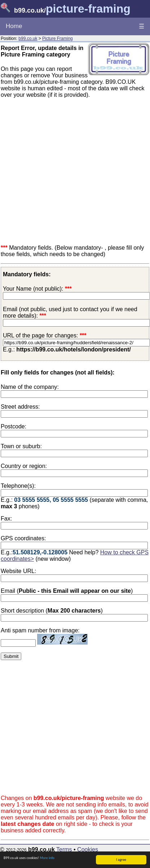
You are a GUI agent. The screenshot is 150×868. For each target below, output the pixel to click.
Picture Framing (58, 38)
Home (14, 26)
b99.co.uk (28, 38)
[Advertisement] (68, 171)
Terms (64, 849)
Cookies (88, 849)
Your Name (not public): (33, 289)
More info (47, 858)
